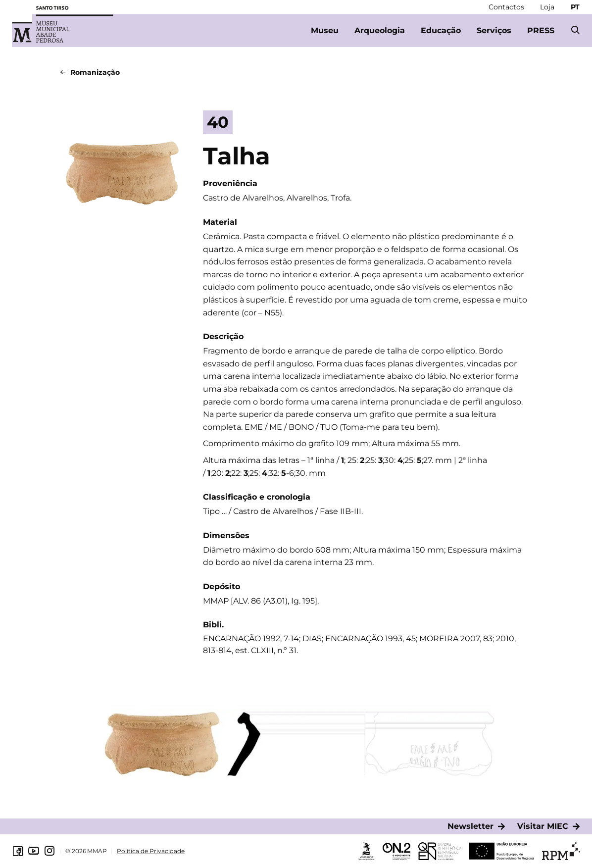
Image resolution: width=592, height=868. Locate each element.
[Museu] (325, 31)
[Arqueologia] (380, 31)
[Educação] (441, 31)
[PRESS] (541, 31)
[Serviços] (494, 31)
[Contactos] (506, 7)
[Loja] (547, 7)
